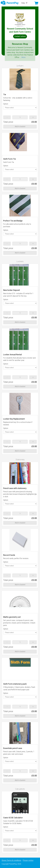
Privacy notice (28, 860)
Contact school (20, 36)
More (24, 57)
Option (6, 104)
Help (25, 3)
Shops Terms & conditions (11, 860)
